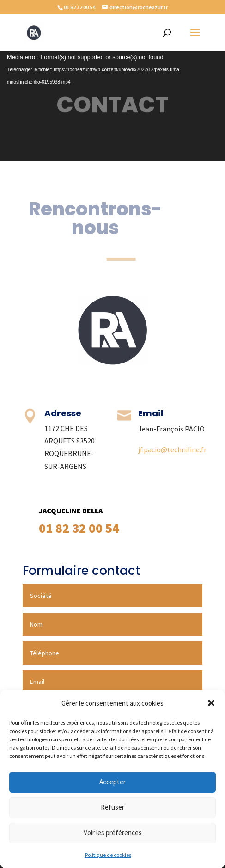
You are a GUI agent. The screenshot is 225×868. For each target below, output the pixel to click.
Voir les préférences (113, 833)
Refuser (112, 807)
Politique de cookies (108, 855)
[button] (211, 703)
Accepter (112, 782)
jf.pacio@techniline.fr (172, 449)
